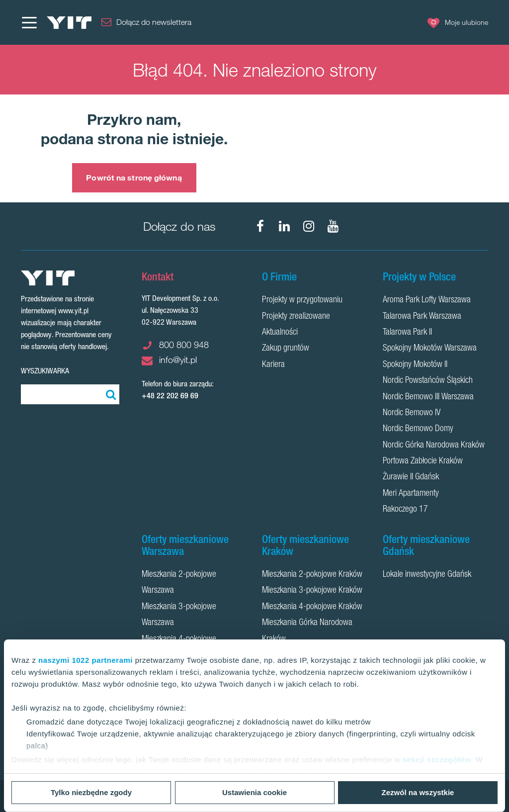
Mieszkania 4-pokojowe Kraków (312, 607)
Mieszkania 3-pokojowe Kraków (312, 591)
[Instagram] (309, 226)
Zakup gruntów (286, 349)
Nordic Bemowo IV (412, 413)
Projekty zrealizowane (296, 317)
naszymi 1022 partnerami (85, 660)
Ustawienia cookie (254, 792)
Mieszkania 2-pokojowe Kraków (312, 575)
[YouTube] (333, 226)
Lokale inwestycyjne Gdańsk (427, 575)
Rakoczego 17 (405, 510)
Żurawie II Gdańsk (411, 477)
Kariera (273, 365)
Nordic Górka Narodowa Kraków (434, 446)
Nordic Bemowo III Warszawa (428, 397)
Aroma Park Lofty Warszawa (427, 300)
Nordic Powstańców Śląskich (428, 381)
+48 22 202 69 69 (170, 396)
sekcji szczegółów (436, 760)
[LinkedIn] (284, 226)
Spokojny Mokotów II (415, 365)
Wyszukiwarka (45, 371)
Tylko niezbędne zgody (91, 792)
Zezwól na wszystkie (418, 792)
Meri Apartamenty (411, 494)
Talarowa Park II (407, 333)
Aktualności (280, 333)
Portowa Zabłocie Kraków (423, 461)
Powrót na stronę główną (134, 178)
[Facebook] (260, 226)
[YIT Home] (69, 23)
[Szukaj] (109, 394)
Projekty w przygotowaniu (302, 300)
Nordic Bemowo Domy (418, 429)
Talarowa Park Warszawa (422, 317)
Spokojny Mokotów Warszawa (430, 349)
